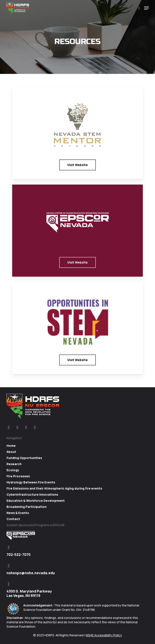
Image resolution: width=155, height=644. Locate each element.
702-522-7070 (19, 555)
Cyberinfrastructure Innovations (32, 494)
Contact (13, 519)
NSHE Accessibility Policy (104, 635)
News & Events (18, 513)
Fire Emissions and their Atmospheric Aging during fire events (54, 488)
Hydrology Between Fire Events (31, 482)
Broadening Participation (27, 507)
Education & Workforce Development (36, 501)
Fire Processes (18, 476)
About (11, 452)
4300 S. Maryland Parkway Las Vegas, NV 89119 (29, 593)
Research (14, 464)
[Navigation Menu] (147, 8)
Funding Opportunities (24, 458)
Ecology (13, 470)
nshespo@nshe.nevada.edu (31, 573)
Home (11, 446)
